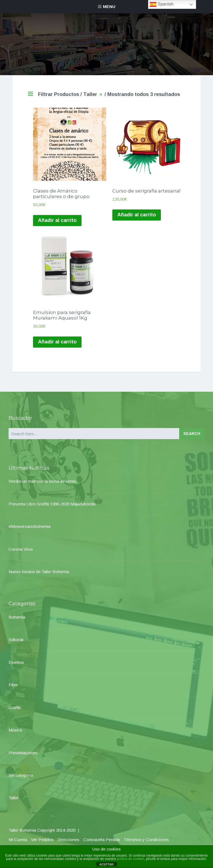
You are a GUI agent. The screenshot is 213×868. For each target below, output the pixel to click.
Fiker (13, 689)
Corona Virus (21, 553)
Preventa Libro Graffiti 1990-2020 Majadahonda (52, 508)
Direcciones (68, 843)
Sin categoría (21, 779)
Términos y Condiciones (146, 843)
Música (15, 734)
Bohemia (17, 621)
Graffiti (15, 711)
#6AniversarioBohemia (30, 530)
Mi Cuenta (18, 843)
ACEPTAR (106, 864)
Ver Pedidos (42, 843)
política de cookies (130, 859)
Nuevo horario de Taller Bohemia (39, 575)
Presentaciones (23, 756)
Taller (13, 802)
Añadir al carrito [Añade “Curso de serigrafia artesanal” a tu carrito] (137, 216)
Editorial (16, 643)
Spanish (162, 4)
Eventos (16, 666)
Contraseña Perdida (102, 843)
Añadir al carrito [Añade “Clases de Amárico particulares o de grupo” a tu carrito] (58, 222)
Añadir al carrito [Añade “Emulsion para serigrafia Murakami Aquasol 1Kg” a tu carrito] (58, 346)
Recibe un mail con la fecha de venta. (43, 485)
